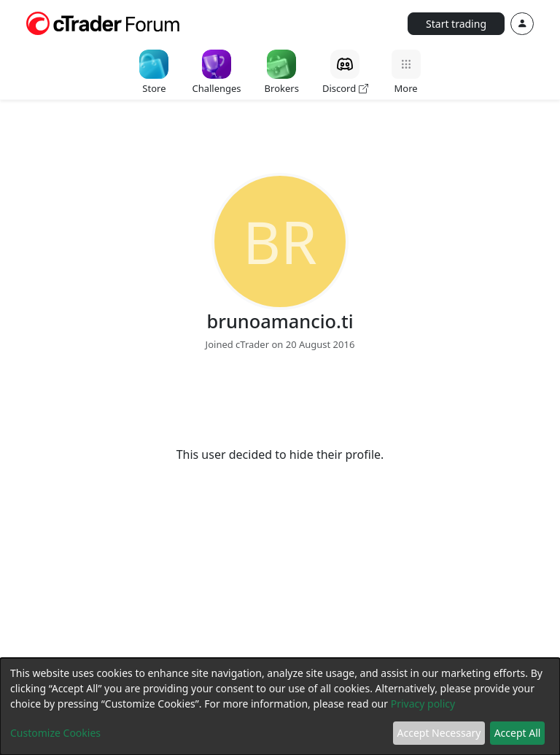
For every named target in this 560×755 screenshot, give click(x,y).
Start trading (456, 24)
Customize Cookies (55, 733)
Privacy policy (423, 704)
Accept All (518, 733)
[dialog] (280, 706)
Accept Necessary (439, 733)
